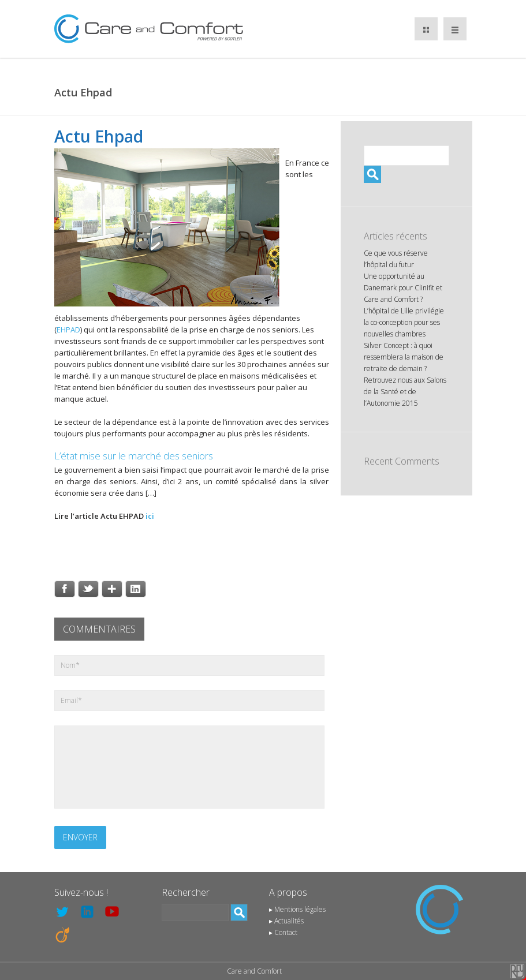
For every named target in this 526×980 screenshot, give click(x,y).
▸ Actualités (286, 921)
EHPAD (68, 330)
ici (150, 516)
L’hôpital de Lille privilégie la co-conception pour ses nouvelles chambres (404, 322)
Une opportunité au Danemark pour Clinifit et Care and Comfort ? (403, 288)
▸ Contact (283, 932)
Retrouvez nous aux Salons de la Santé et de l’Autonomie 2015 (405, 392)
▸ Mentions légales (297, 909)
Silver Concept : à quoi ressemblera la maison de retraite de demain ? (404, 357)
